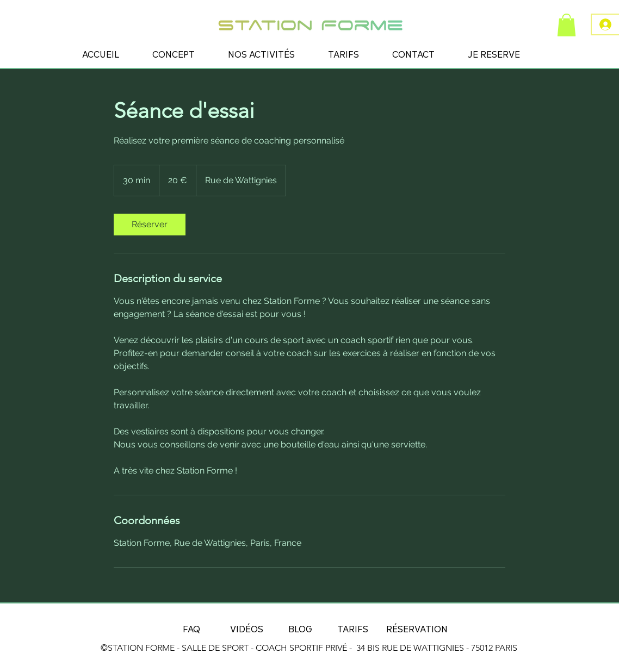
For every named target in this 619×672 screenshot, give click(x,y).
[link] (150, 225)
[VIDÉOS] (246, 629)
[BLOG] (300, 629)
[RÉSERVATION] (417, 629)
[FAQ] (191, 629)
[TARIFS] (352, 629)
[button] (567, 25)
